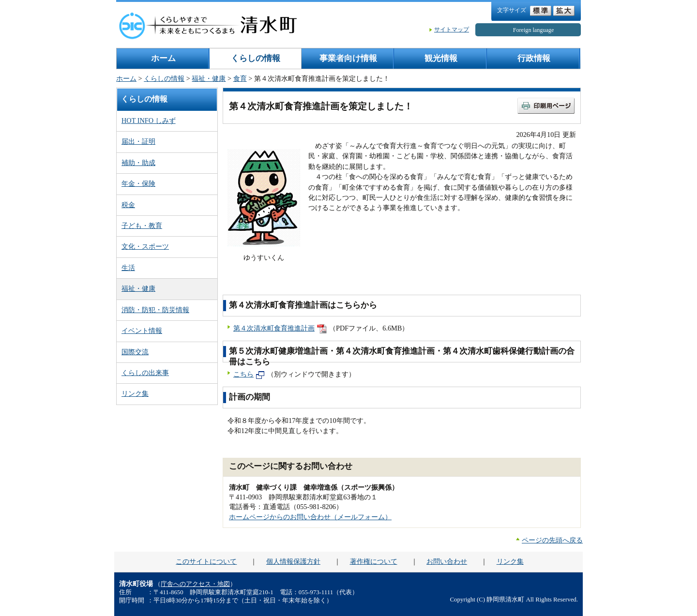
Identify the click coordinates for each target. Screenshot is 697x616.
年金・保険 (138, 183)
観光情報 (441, 58)
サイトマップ (452, 30)
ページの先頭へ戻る (552, 540)
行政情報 (534, 58)
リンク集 (135, 393)
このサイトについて (206, 561)
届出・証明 (138, 141)
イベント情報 (142, 331)
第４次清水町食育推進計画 (274, 328)
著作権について (374, 561)
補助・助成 (138, 163)
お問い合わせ (447, 561)
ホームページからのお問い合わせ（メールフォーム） (310, 517)
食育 (240, 78)
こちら (243, 374)
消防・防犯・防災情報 (155, 310)
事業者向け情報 (348, 58)
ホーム (163, 58)
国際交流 (135, 352)
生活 (128, 268)
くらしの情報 (256, 58)
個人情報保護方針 (293, 561)
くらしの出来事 (145, 373)
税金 (128, 205)
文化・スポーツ (145, 246)
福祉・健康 (209, 78)
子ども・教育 (142, 225)
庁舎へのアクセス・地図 (195, 584)
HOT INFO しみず (149, 120)
